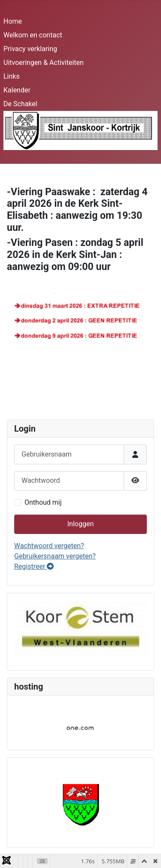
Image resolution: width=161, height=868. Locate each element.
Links (12, 76)
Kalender (17, 90)
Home (13, 21)
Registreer (34, 566)
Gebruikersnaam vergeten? (55, 556)
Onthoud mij (43, 502)
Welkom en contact (33, 35)
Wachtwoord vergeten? (49, 546)
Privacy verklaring (30, 49)
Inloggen (81, 524)
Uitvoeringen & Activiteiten (44, 63)
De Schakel (20, 104)
